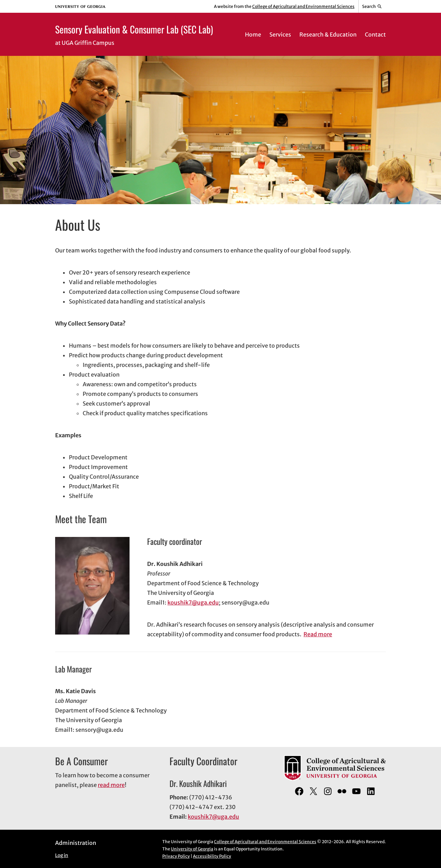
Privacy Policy (176, 856)
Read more (318, 634)
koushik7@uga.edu (193, 602)
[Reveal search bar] (372, 7)
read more (111, 785)
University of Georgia (192, 849)
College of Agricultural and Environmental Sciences (303, 6)
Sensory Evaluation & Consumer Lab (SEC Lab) (134, 29)
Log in (62, 855)
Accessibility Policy (212, 856)
